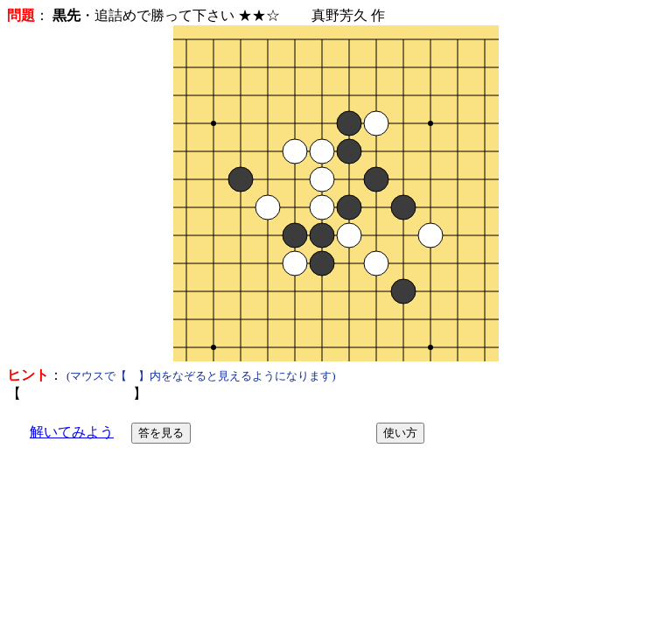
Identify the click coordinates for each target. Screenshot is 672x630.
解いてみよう (72, 432)
